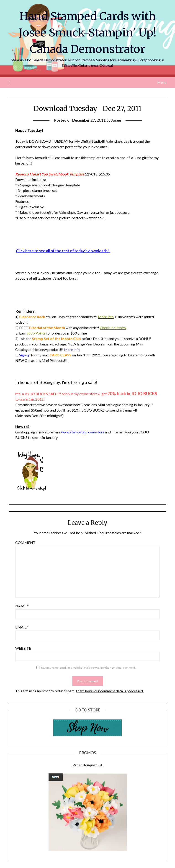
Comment (27, 542)
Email (22, 627)
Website (23, 648)
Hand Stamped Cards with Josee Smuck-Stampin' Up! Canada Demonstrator (88, 33)
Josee (116, 120)
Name (22, 606)
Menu (162, 82)
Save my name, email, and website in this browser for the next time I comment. (88, 668)
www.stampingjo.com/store (83, 432)
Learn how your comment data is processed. (110, 691)
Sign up (25, 355)
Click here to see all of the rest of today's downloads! (63, 251)
